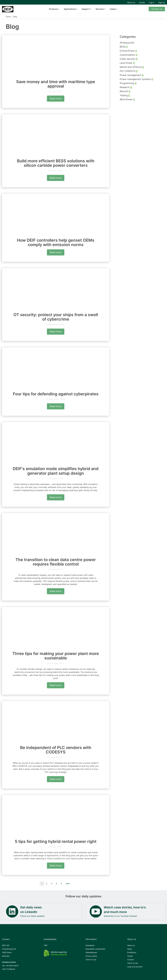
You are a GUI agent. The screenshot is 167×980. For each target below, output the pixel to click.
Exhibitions (132, 952)
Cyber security (128, 59)
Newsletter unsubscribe (95, 949)
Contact (131, 960)
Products (53, 9)
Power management (131, 75)
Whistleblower (91, 952)
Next (68, 884)
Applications (70, 9)
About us (131, 2)
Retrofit (124, 91)
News (130, 949)
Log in (152, 2)
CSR (46, 945)
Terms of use (91, 960)
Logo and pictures (135, 967)
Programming (127, 83)
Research (125, 87)
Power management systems (136, 79)
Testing (124, 95)
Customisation (128, 55)
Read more (56, 99)
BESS (123, 47)
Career (142, 2)
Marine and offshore (131, 67)
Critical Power (127, 51)
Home (8, 17)
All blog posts (127, 43)
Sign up (162, 2)
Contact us (157, 9)
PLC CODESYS (128, 71)
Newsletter (90, 945)
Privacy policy (91, 956)
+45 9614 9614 (12, 966)
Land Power (126, 63)
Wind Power (126, 99)
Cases (113, 9)
